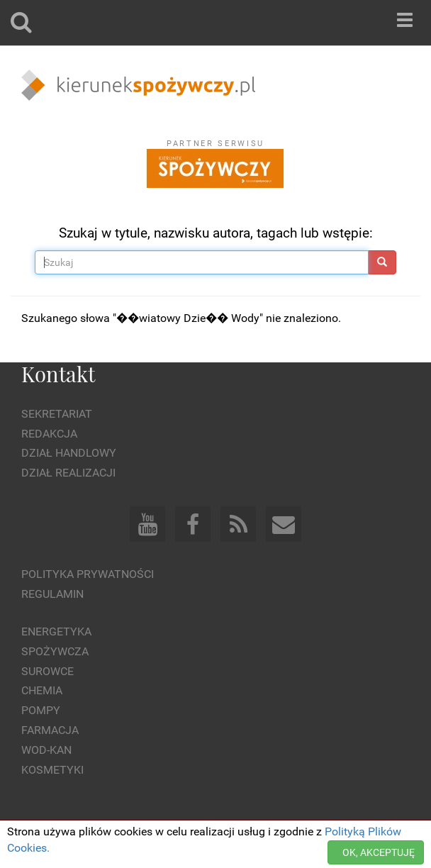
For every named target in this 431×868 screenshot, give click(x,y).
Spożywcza (55, 651)
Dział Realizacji (68, 473)
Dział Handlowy (69, 453)
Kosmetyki (52, 770)
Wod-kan (46, 750)
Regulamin (52, 594)
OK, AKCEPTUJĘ (379, 852)
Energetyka (56, 631)
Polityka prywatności (88, 574)
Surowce (47, 671)
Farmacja (50, 730)
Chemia (42, 690)
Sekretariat (57, 414)
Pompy (41, 710)
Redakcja (49, 434)
